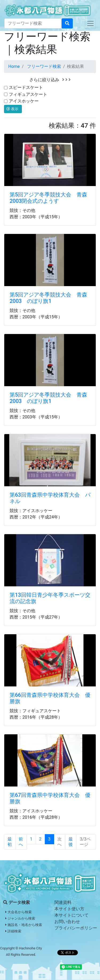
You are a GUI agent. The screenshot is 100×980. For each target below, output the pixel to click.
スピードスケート (26, 87)
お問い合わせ (67, 922)
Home (14, 66)
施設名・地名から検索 (24, 925)
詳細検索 (13, 931)
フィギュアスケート (28, 94)
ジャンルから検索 (20, 918)
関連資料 (63, 902)
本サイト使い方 (69, 909)
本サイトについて (71, 915)
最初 (10, 842)
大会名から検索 (19, 912)
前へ (21, 842)
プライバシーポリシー (76, 928)
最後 (71, 842)
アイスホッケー (24, 101)
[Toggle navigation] (90, 23)
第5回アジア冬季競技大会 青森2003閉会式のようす (48, 198)
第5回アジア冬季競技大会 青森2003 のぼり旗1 (48, 298)
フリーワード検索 (44, 66)
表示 (13, 109)
